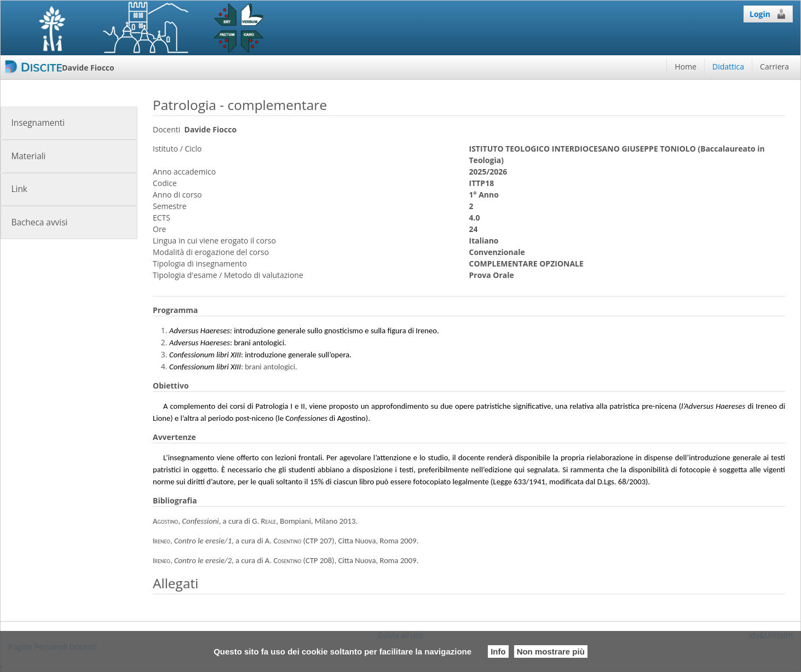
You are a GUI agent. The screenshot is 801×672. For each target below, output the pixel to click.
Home (685, 66)
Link (19, 189)
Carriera (774, 66)
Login (768, 14)
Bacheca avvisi (39, 222)
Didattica (728, 66)
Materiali (28, 156)
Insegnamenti (38, 123)
